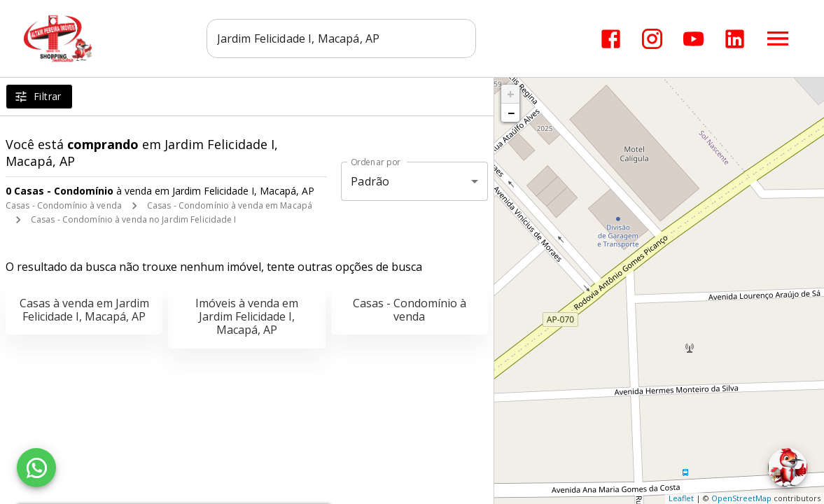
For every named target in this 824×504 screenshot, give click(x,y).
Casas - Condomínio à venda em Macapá (230, 205)
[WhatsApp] (36, 468)
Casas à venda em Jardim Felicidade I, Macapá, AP (84, 310)
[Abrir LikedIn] (735, 39)
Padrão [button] (370, 181)
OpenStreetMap (741, 498)
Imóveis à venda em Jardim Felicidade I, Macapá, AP (247, 316)
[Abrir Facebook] (611, 39)
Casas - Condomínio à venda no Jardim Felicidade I (134, 219)
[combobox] (342, 38)
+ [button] (511, 94)
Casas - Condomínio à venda (64, 205)
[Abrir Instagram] (652, 39)
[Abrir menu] (778, 38)
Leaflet (681, 498)
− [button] (511, 113)
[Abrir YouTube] (693, 39)
